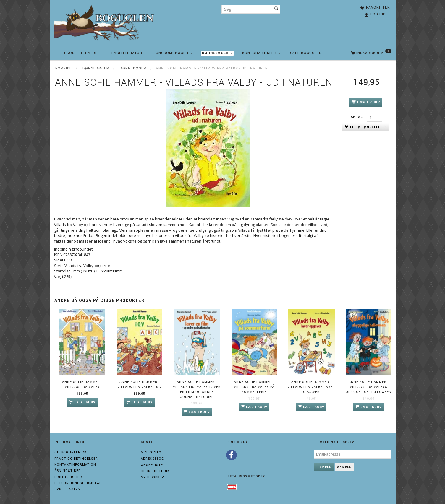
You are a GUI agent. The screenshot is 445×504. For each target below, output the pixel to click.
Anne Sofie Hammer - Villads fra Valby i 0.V (140, 384)
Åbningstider (68, 471)
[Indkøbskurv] (370, 53)
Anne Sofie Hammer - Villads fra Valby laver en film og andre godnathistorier (197, 389)
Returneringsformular (78, 483)
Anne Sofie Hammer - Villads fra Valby (82, 384)
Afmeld (344, 467)
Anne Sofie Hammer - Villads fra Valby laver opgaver (311, 387)
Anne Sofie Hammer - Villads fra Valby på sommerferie (254, 387)
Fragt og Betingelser (76, 459)
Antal (357, 117)
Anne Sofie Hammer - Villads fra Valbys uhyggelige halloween (369, 387)
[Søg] (276, 9)
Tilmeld (324, 467)
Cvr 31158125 (67, 489)
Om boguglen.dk (71, 452)
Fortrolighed (68, 477)
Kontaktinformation (75, 465)
